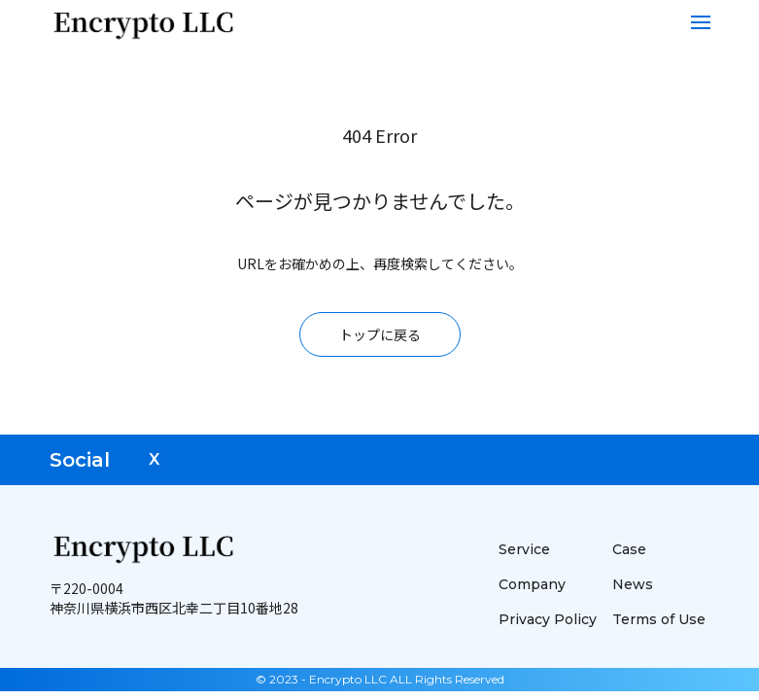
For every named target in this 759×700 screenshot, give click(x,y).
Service (524, 549)
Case (629, 549)
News (633, 584)
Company (532, 584)
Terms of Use (659, 619)
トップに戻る (380, 334)
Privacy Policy (548, 619)
